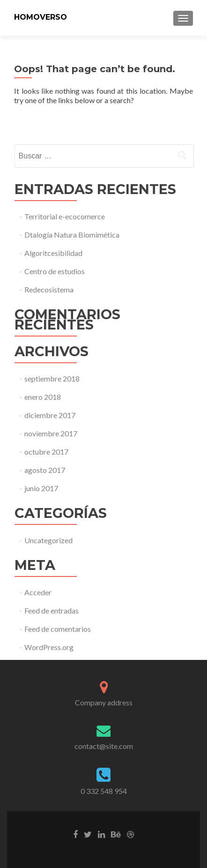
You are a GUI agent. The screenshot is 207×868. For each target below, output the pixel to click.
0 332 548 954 (104, 791)
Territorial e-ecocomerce (65, 216)
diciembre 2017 (50, 415)
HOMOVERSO (41, 17)
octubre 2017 (46, 452)
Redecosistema (49, 289)
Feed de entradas (52, 610)
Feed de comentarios (58, 629)
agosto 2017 (45, 470)
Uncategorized (48, 540)
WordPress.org (49, 647)
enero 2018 (43, 397)
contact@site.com (104, 746)
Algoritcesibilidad (53, 253)
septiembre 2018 (52, 378)
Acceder (38, 592)
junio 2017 (41, 488)
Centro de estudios (55, 271)
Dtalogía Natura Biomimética (72, 235)
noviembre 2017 (51, 433)
